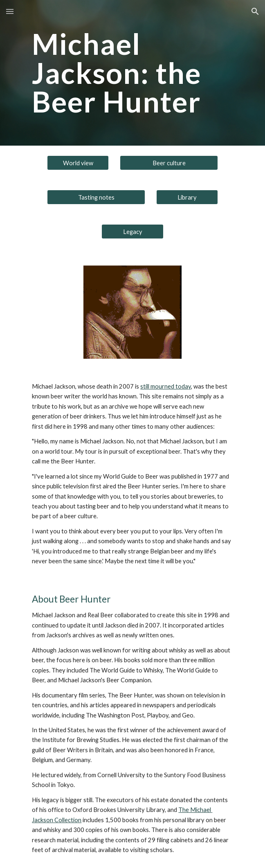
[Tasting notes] (96, 197)
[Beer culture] (169, 163)
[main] (132, 73)
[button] (10, 11)
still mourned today (166, 386)
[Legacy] (132, 232)
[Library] (187, 197)
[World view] (78, 163)
